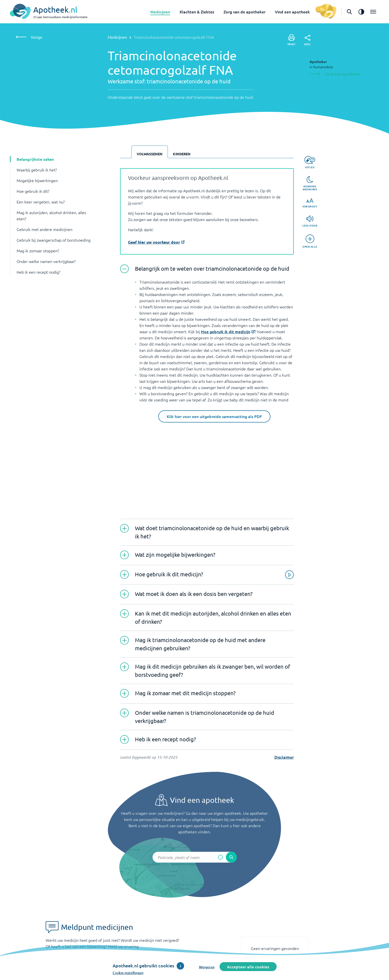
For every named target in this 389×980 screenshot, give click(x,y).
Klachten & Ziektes (197, 12)
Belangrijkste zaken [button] (35, 159)
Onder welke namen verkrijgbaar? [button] (46, 261)
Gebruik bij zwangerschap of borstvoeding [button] (54, 240)
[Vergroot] (310, 203)
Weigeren (207, 967)
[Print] (292, 40)
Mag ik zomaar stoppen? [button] (38, 251)
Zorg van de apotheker (244, 12)
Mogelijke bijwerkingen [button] (37, 180)
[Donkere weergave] (310, 184)
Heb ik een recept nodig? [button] (38, 272)
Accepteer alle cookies (248, 967)
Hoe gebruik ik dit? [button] (33, 191)
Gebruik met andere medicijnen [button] (45, 229)
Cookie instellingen (128, 973)
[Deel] (308, 40)
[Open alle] (310, 241)
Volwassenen (150, 154)
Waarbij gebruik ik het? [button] (37, 170)
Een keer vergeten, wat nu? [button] (41, 202)
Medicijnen (160, 12)
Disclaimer (284, 757)
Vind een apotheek (292, 12)
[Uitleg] (310, 162)
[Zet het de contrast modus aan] (361, 12)
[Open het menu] (373, 12)
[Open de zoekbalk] (349, 12)
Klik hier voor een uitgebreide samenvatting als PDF (214, 416)
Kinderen (182, 154)
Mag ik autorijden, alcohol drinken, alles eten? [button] (51, 215)
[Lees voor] (310, 221)
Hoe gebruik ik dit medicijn (226, 331)
